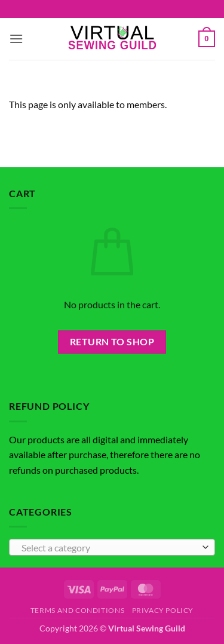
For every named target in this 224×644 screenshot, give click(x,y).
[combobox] (112, 547)
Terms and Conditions (77, 610)
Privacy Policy (163, 610)
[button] (16, 39)
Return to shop (112, 342)
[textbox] (109, 548)
